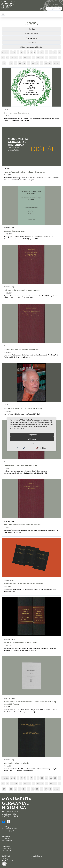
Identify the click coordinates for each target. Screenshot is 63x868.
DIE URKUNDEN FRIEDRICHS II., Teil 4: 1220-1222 (22, 643)
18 (16, 58)
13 (55, 52)
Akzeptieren (32, 435)
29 (4, 63)
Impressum (35, 859)
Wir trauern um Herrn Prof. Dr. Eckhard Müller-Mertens (23, 408)
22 (33, 58)
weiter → (57, 63)
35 (28, 63)
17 (12, 58)
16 (7, 58)
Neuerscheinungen (32, 33)
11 (46, 52)
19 (20, 58)
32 (15, 63)
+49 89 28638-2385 (11, 829)
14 (59, 52)
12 (51, 52)
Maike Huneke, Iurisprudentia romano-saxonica (20, 465)
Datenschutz (35, 861)
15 (3, 58)
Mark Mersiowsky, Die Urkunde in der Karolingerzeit (22, 290)
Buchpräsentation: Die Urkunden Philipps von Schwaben (23, 584)
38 (41, 63)
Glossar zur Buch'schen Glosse (15, 231)
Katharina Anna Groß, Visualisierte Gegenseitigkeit (21, 349)
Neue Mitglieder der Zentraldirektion (16, 113)
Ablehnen (32, 439)
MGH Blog (5, 859)
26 (51, 58)
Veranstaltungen (31, 38)
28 (60, 58)
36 (33, 63)
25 (47, 58)
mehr (32, 443)
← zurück (5, 52)
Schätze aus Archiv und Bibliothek (32, 47)
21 (29, 58)
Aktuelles (31, 29)
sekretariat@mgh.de (8, 831)
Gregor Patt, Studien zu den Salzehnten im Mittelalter (22, 524)
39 (46, 63)
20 (25, 58)
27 (55, 58)
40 (50, 63)
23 (38, 58)
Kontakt (4, 863)
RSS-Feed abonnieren (9, 861)
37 (37, 63)
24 (42, 58)
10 (42, 52)
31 (11, 63)
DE (42, 9)
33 (20, 63)
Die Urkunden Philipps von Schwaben (17, 763)
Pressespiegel (32, 42)
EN (39, 9)
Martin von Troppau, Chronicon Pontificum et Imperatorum (24, 172)
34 (24, 63)
